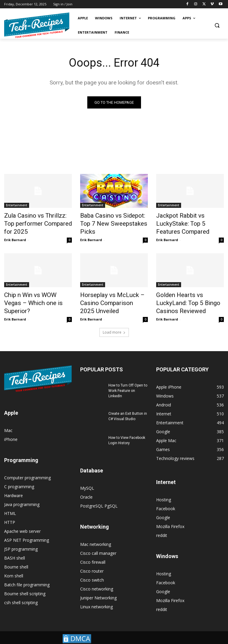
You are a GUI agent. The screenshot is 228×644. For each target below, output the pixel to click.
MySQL (87, 479)
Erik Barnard (15, 236)
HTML (10, 505)
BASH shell (15, 549)
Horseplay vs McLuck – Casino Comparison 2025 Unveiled (109, 297)
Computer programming (27, 469)
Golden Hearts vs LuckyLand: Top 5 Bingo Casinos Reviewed (188, 297)
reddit (162, 527)
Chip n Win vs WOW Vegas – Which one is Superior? (36, 293)
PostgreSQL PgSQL (99, 497)
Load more (114, 324)
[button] (217, 25)
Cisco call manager (98, 545)
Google (163, 509)
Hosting (164, 491)
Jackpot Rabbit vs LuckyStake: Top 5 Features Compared (190, 218)
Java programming (22, 496)
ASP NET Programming (27, 531)
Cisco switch (92, 571)
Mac (8, 422)
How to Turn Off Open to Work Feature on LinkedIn (128, 382)
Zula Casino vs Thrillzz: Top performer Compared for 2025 (35, 222)
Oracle (86, 488)
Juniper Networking (98, 589)
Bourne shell (16, 558)
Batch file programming (27, 576)
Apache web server (22, 523)
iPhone (11, 431)
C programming (19, 478)
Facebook (166, 500)
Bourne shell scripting (25, 585)
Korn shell (14, 567)
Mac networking (96, 536)
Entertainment (17, 205)
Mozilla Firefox (170, 518)
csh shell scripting (21, 594)
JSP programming (21, 540)
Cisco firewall (93, 553)
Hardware (14, 487)
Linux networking (96, 598)
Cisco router (92, 562)
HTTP (10, 514)
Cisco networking (97, 580)
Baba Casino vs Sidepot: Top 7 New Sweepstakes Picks (114, 218)
